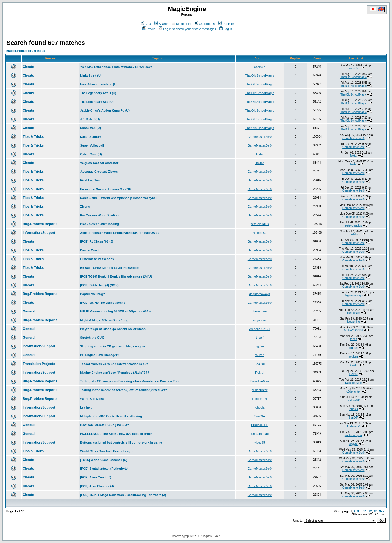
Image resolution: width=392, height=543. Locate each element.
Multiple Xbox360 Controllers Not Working (111, 416)
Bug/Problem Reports (40, 224)
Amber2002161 (260, 329)
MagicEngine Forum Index (26, 51)
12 (370, 511)
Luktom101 (260, 399)
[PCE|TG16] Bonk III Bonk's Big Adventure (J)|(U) (116, 276)
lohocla (260, 407)
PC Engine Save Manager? (100, 355)
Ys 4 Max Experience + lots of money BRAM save (116, 67)
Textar (260, 154)
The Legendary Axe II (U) (98, 93)
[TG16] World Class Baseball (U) (104, 460)
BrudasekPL (260, 425)
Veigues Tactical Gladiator (99, 163)
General (29, 311)
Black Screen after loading (99, 224)
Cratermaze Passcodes (97, 259)
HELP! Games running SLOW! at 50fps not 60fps (116, 311)
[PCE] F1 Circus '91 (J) (97, 241)
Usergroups (205, 24)
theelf (260, 338)
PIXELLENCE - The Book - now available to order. (116, 434)
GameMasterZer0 (260, 137)
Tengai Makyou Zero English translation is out (114, 364)
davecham (260, 311)
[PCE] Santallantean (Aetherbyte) (104, 469)
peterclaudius (260, 224)
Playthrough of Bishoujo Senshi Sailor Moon (113, 329)
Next (382, 511)
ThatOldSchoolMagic (260, 76)
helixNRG (260, 233)
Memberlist (181, 24)
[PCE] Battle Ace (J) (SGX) (99, 285)
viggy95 (260, 442)
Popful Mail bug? (93, 294)
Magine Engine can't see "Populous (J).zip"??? (115, 373)
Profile (149, 29)
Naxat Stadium (91, 137)
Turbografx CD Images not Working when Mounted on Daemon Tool (130, 381)
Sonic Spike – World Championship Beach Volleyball (119, 198)
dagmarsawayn (260, 294)
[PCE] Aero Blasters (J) (97, 486)
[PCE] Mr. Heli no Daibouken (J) (103, 303)
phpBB (188, 536)
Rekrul (260, 373)
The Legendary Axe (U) (97, 102)
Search (161, 24)
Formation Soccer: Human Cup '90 (105, 189)
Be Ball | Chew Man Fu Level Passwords (110, 268)
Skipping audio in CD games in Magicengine (113, 346)
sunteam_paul (260, 434)
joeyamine (260, 320)
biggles (260, 346)
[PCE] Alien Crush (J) (96, 477)
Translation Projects (39, 364)
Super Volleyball (92, 145)
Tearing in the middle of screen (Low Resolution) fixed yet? (123, 390)
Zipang (85, 207)
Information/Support (39, 233)
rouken (260, 355)
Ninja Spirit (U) (91, 76)
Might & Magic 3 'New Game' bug (104, 320)
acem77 (260, 67)
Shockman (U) (90, 128)
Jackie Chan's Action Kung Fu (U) (105, 110)
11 (365, 511)
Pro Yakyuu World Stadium (100, 215)
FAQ (146, 24)
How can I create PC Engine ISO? (104, 425)
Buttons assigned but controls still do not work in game (121, 442)
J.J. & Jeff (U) (90, 119)
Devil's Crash (90, 250)
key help (86, 407)
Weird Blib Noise (92, 399)
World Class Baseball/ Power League (107, 451)
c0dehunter (260, 390)
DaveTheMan (260, 381)
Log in (226, 29)
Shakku (260, 364)
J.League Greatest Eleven (99, 172)
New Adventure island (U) (99, 84)
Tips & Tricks (33, 137)
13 (375, 511)
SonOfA (260, 416)
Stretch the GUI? (92, 338)
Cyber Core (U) (91, 154)
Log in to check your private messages (187, 29)
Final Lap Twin (91, 180)
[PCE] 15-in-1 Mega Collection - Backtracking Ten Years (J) (123, 495)
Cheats (28, 67)
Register (226, 24)
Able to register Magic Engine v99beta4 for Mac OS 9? (120, 233)
